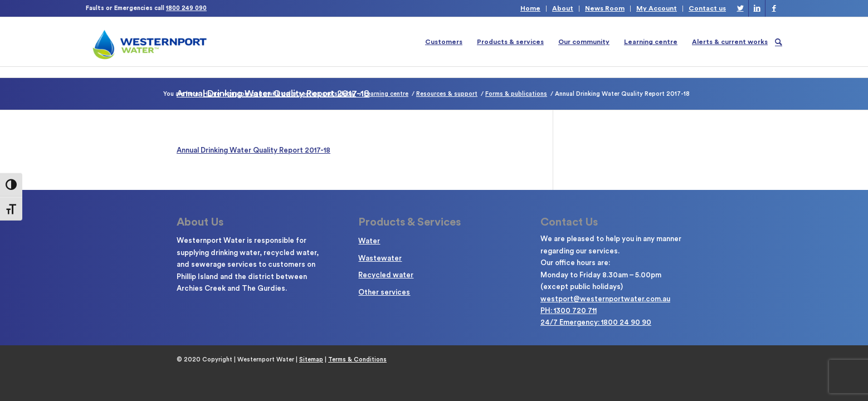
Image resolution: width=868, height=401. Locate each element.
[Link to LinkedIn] (757, 8)
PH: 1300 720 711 (569, 310)
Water (369, 241)
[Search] (779, 42)
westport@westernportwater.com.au (605, 299)
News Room (605, 8)
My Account (657, 8)
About (563, 8)
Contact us (707, 8)
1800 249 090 (186, 8)
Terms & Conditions (357, 360)
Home (530, 8)
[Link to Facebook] (774, 8)
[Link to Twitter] (740, 8)
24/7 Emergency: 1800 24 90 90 (596, 322)
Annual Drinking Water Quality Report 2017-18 (253, 150)
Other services (384, 292)
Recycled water (386, 275)
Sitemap (311, 360)
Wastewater (380, 258)
